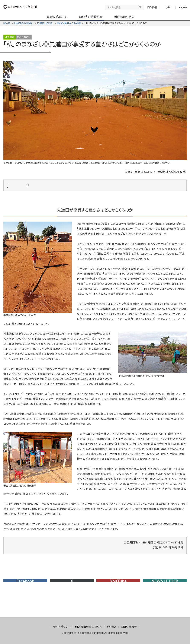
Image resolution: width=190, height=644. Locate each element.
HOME (7, 23)
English (183, 7)
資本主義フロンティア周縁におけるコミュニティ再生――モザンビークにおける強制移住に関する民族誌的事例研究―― (100, 189)
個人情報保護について (89, 627)
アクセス (168, 7)
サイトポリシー (62, 627)
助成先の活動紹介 (24, 23)
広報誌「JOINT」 (45, 23)
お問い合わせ (129, 627)
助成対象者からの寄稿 (69, 23)
